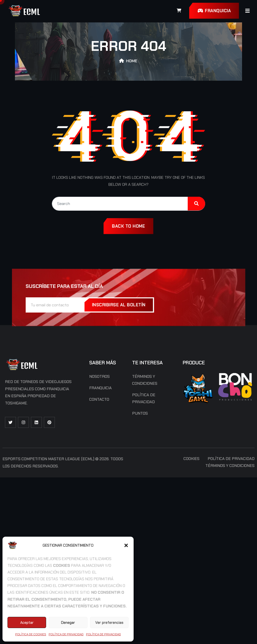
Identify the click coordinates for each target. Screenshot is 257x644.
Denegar (68, 623)
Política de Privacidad (66, 634)
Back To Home (128, 226)
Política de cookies (31, 634)
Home (132, 61)
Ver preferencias (109, 623)
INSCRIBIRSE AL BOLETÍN (119, 305)
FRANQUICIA (214, 11)
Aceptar (27, 623)
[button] (126, 545)
